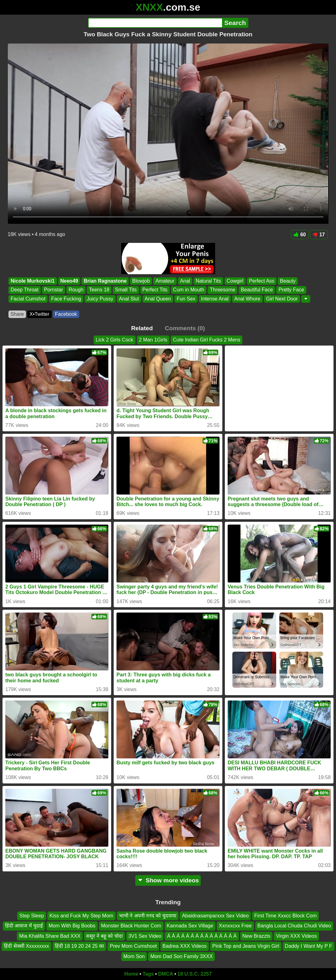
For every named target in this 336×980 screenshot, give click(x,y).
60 (300, 235)
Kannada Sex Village (190, 926)
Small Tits (126, 290)
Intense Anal (215, 299)
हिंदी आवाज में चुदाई (24, 926)
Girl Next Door (282, 299)
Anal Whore (247, 299)
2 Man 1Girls (153, 340)
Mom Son (134, 956)
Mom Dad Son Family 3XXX (181, 956)
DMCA (166, 974)
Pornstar (53, 290)
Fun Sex (186, 299)
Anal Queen (158, 299)
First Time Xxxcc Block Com (285, 916)
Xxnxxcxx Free (235, 926)
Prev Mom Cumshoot (133, 946)
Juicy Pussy (100, 299)
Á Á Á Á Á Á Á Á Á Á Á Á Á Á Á (202, 936)
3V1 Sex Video (145, 936)
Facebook (66, 314)
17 (319, 235)
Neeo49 (69, 281)
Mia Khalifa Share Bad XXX (50, 936)
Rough (76, 290)
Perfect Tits (155, 290)
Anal (185, 281)
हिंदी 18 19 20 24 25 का (80, 946)
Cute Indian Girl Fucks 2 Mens (207, 340)
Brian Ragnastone (105, 281)
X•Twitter (39, 314)
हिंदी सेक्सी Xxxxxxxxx (26, 946)
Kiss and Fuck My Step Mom (81, 916)
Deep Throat (25, 290)
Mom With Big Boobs (72, 926)
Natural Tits (208, 281)
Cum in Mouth (189, 290)
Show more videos (168, 880)
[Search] (155, 23)
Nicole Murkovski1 (33, 281)
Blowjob (141, 281)
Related (142, 328)
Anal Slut (129, 299)
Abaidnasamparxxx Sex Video (215, 916)
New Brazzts (256, 936)
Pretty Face (291, 290)
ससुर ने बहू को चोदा (104, 936)
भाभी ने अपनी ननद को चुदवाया (148, 916)
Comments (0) (185, 328)
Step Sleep (32, 916)
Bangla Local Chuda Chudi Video (294, 926)
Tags (148, 974)
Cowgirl (235, 281)
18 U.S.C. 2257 (195, 974)
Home (131, 974)
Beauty (288, 281)
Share (17, 314)
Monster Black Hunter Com (131, 926)
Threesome (222, 290)
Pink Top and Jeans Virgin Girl (246, 946)
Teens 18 (99, 290)
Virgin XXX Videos (296, 936)
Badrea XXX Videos (185, 946)
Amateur (165, 281)
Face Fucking (66, 299)
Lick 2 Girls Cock (115, 340)
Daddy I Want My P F (309, 946)
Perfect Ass (262, 281)
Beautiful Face (257, 290)
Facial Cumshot (28, 299)
